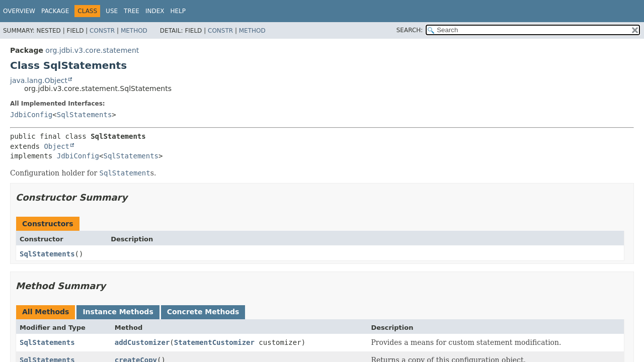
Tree (132, 11)
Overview (19, 11)
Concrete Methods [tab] (203, 312)
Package (55, 11)
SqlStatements (85, 115)
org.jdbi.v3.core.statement (92, 50)
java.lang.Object (39, 80)
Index (155, 11)
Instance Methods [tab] (118, 312)
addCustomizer (142, 342)
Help (178, 11)
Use (112, 11)
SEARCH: (410, 30)
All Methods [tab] (46, 312)
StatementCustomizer (214, 342)
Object (57, 146)
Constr (102, 31)
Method (134, 31)
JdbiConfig (31, 115)
